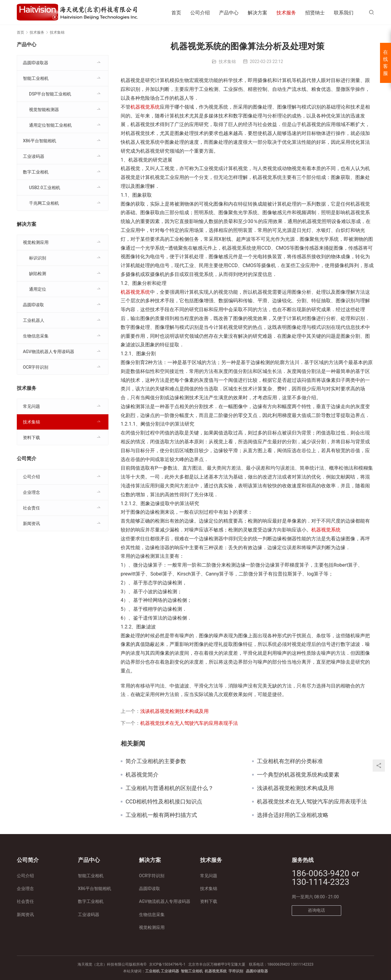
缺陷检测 (38, 274)
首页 (176, 13)
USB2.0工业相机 (45, 188)
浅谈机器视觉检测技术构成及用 (174, 711)
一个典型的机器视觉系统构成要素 (298, 775)
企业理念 (31, 492)
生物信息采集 (36, 336)
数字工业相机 (36, 172)
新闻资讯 (31, 524)
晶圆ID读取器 (36, 63)
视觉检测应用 (36, 242)
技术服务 (286, 13)
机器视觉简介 (142, 775)
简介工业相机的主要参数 (156, 761)
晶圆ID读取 (33, 305)
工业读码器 (34, 156)
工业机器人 (34, 320)
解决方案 (258, 13)
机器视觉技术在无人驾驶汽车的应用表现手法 (189, 723)
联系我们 (344, 13)
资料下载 (31, 438)
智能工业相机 (36, 78)
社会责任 (31, 508)
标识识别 (38, 258)
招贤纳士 (315, 13)
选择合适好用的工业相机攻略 (293, 815)
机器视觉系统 (145, 107)
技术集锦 (227, 61)
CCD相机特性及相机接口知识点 (164, 802)
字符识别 (236, 971)
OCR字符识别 (36, 367)
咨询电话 (316, 910)
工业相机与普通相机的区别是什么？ (170, 788)
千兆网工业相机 (44, 203)
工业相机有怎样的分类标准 (290, 761)
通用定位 (38, 289)
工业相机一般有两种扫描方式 (161, 815)
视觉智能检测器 (44, 110)
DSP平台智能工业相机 (50, 94)
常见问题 (31, 406)
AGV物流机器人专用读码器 (49, 352)
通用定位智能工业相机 (50, 125)
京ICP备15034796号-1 (167, 964)
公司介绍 (200, 13)
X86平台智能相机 (40, 141)
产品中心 (229, 13)
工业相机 (152, 971)
